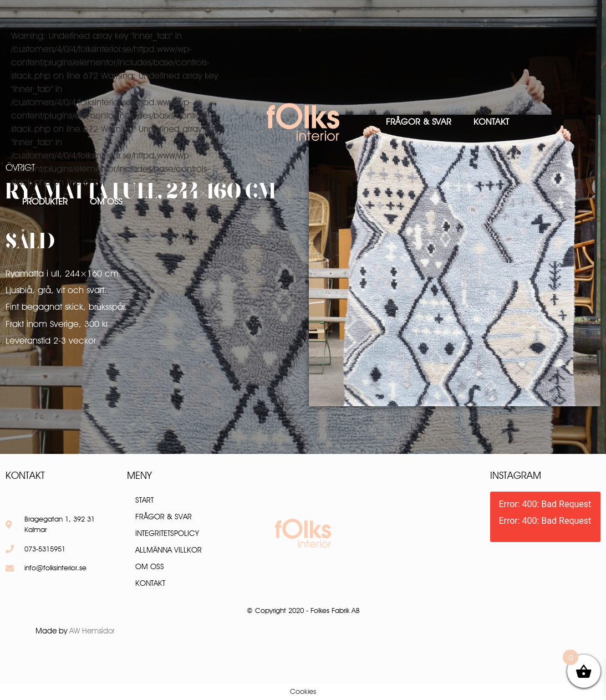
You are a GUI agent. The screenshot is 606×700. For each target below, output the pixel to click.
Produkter (45, 201)
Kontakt (491, 122)
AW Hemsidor (92, 631)
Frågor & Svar (419, 122)
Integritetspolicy (167, 533)
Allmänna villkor (169, 550)
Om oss (106, 201)
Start (144, 500)
